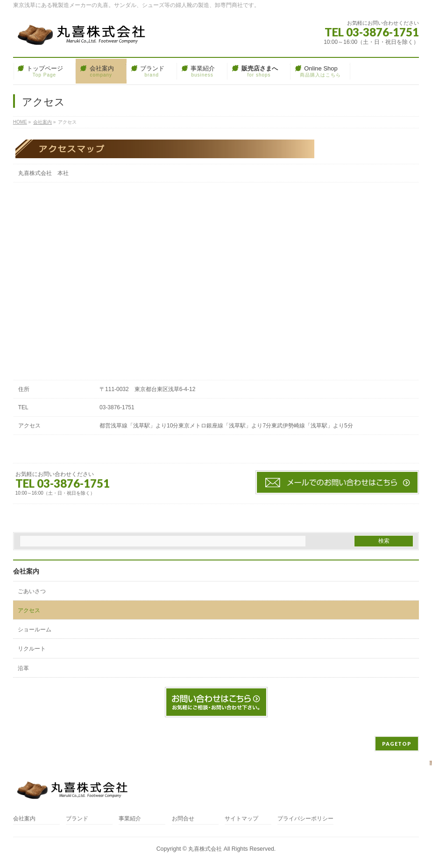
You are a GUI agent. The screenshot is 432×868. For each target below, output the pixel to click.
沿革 (23, 668)
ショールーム (35, 630)
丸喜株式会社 (205, 849)
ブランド (77, 819)
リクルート (32, 649)
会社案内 (26, 571)
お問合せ (183, 819)
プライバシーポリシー (305, 819)
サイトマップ (241, 819)
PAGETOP (397, 744)
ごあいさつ (32, 591)
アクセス (29, 610)
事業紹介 (130, 819)
